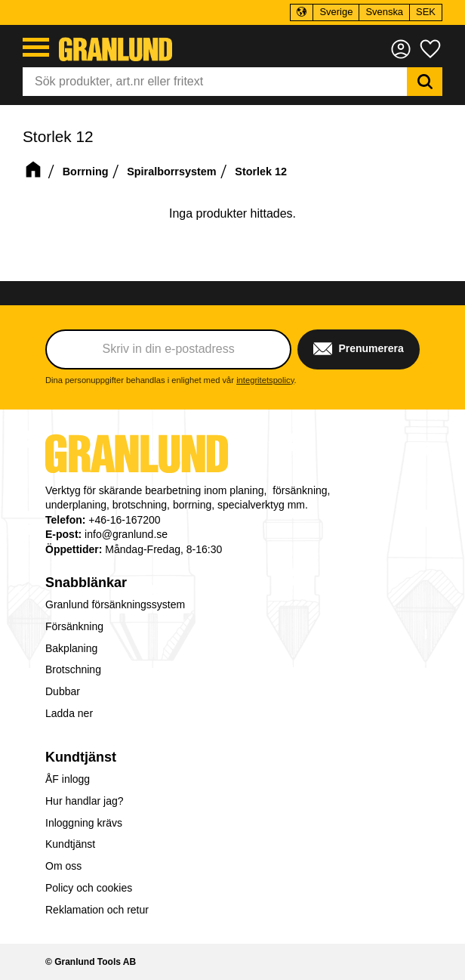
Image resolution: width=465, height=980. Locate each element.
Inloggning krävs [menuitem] (84, 823)
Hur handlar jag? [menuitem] (85, 801)
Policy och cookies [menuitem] (89, 888)
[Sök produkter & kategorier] (215, 82)
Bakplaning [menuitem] (71, 648)
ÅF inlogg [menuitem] (68, 779)
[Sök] (425, 82)
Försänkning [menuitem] (74, 626)
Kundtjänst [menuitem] (81, 757)
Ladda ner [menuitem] (69, 713)
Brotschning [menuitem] (73, 669)
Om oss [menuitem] (63, 866)
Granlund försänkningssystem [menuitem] (115, 604)
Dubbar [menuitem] (63, 691)
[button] (36, 47)
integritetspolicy (265, 380)
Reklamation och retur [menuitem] (97, 910)
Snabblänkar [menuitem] (86, 583)
